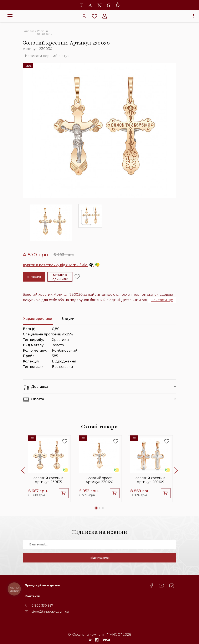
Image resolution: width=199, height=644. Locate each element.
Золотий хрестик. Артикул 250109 (150, 480)
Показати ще (162, 300)
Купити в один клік (60, 277)
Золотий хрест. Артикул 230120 (99, 480)
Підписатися (100, 558)
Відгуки (68, 319)
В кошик (34, 277)
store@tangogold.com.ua (50, 612)
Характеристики (38, 319)
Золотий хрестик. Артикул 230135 (48, 480)
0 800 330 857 (42, 606)
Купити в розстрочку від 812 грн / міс (61, 265)
